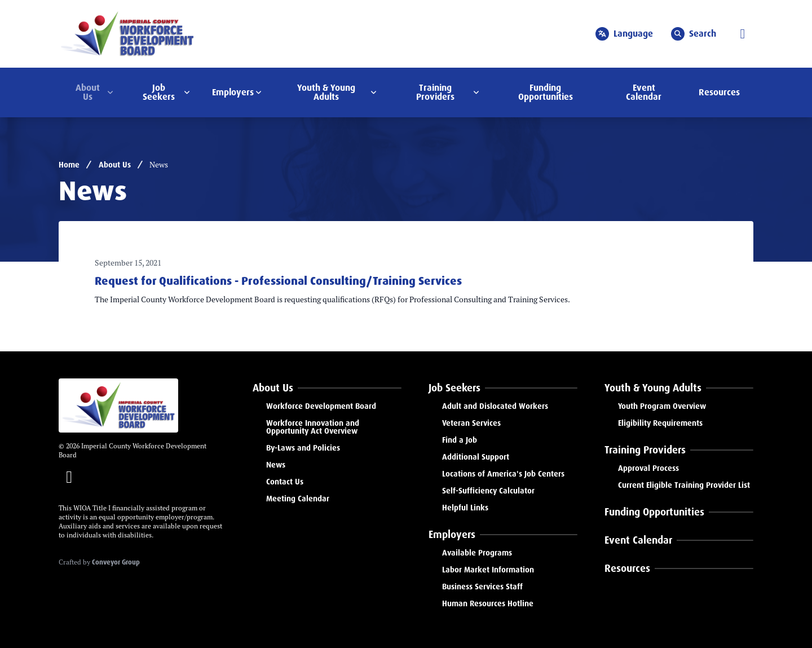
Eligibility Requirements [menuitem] (660, 423)
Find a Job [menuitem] (460, 440)
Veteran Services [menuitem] (471, 423)
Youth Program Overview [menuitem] (662, 406)
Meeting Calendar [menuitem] (298, 499)
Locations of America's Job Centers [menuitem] (503, 474)
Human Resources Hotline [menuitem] (488, 603)
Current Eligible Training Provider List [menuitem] (684, 485)
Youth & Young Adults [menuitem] (326, 92)
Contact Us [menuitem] (285, 482)
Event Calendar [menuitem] (644, 92)
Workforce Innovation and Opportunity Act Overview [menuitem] (313, 427)
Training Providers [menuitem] (435, 92)
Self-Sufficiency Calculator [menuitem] (488, 491)
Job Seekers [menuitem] (159, 92)
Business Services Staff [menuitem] (482, 587)
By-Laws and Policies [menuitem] (303, 448)
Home (69, 165)
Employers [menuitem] (233, 92)
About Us (115, 165)
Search (694, 34)
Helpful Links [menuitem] (465, 508)
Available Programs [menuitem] (477, 553)
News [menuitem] (276, 465)
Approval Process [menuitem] (648, 468)
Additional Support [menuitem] (476, 457)
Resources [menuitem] (719, 92)
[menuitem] (327, 388)
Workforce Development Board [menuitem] (321, 406)
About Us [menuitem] (88, 92)
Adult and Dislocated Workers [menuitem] (495, 406)
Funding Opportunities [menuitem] (546, 92)
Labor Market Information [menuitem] (488, 570)
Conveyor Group (116, 562)
